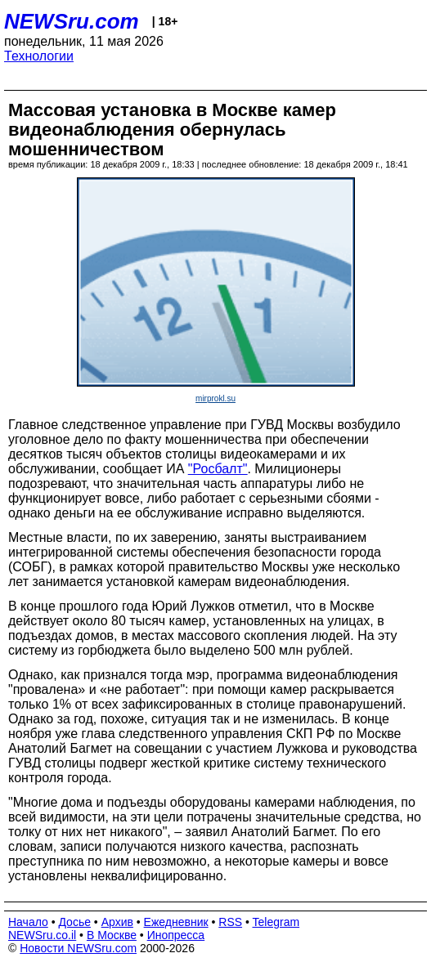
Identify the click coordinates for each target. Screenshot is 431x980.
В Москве (112, 935)
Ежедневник (176, 922)
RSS (230, 922)
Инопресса (176, 935)
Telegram (276, 922)
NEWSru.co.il (42, 935)
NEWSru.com (72, 21)
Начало (28, 922)
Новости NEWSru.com (78, 948)
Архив (117, 922)
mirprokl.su (215, 398)
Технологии (39, 56)
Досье (74, 922)
